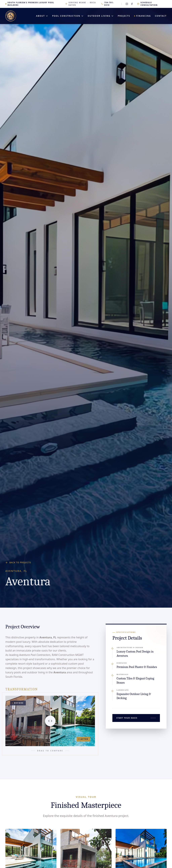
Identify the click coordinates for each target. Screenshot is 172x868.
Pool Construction (68, 16)
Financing (142, 16)
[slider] (50, 721)
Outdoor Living (101, 16)
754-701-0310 (108, 4)
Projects (124, 16)
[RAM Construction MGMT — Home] (11, 16)
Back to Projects (18, 563)
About (42, 16)
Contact (161, 16)
